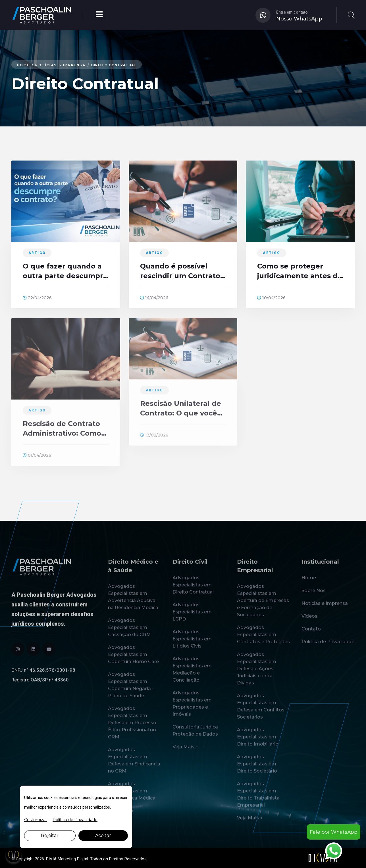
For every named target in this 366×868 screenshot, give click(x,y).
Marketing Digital (73, 859)
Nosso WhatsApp (299, 19)
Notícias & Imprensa (65, 65)
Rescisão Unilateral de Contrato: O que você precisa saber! (181, 413)
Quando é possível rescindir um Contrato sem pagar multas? (180, 272)
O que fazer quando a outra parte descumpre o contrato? (65, 272)
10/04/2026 (271, 298)
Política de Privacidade (75, 820)
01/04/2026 (37, 459)
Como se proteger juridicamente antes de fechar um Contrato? (300, 272)
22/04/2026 (37, 298)
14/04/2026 (154, 298)
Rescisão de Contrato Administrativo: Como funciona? (62, 433)
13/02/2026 (154, 439)
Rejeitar (50, 835)
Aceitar (103, 835)
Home (24, 65)
